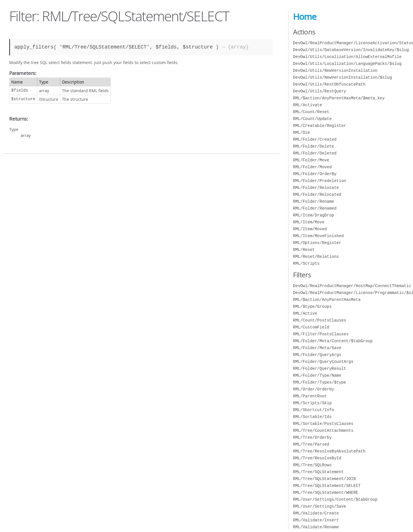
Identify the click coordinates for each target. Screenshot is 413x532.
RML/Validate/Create (316, 513)
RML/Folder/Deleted (315, 153)
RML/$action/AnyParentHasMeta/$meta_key (339, 98)
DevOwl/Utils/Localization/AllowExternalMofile (347, 57)
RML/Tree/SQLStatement (318, 472)
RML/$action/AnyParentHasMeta (327, 300)
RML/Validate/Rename (316, 527)
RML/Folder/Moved (312, 167)
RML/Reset (304, 250)
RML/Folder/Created (315, 139)
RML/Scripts (306, 263)
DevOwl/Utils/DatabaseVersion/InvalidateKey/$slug (351, 50)
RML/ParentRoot (310, 396)
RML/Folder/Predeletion (320, 181)
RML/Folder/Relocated (317, 195)
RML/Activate (308, 105)
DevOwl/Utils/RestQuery (320, 91)
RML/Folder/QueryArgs (317, 355)
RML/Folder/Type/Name (317, 375)
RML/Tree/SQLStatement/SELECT (327, 486)
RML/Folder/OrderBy (315, 174)
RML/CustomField (311, 327)
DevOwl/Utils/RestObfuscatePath (329, 84)
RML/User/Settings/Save (320, 506)
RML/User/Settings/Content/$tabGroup (335, 499)
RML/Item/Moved (310, 229)
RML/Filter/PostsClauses (321, 334)
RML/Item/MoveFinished (318, 236)
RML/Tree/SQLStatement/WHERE (326, 493)
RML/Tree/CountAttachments (323, 431)
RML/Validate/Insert (316, 520)
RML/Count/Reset (311, 112)
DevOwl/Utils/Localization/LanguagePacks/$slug (347, 64)
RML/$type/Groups (312, 306)
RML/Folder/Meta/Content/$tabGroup (333, 341)
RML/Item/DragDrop (314, 215)
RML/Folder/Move (311, 160)
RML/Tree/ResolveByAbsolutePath (329, 451)
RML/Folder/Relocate (316, 188)
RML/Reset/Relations (316, 257)
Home (305, 17)
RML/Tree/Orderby (312, 437)
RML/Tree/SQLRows (312, 465)
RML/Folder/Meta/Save (317, 348)
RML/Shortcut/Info (314, 410)
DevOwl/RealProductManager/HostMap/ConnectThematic (352, 286)
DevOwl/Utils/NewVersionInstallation (335, 70)
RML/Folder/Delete (314, 146)
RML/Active (305, 313)
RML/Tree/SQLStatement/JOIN (324, 479)
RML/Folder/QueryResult (320, 368)
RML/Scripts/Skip (312, 403)
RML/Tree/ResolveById (317, 458)
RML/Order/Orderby (314, 389)
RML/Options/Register (317, 243)
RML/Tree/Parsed (311, 444)
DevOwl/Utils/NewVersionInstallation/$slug (342, 77)
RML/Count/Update (312, 119)
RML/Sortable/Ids (312, 417)
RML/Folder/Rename (314, 201)
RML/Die (301, 132)
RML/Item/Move (309, 222)
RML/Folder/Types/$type (320, 382)
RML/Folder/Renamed (315, 208)
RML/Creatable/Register (320, 126)
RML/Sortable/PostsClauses (323, 424)
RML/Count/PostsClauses (320, 320)
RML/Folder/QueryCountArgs (323, 362)
